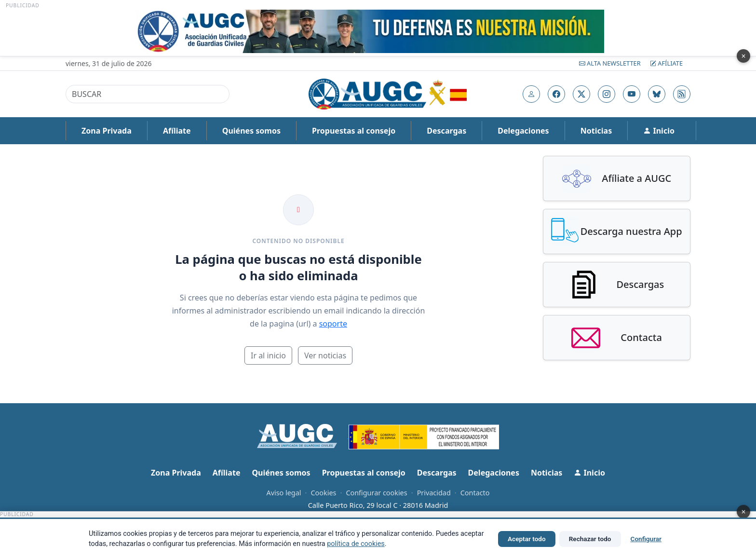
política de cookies (356, 544)
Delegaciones (523, 131)
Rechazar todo (590, 539)
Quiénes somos (251, 131)
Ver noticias (325, 355)
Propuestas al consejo (354, 131)
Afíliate (666, 63)
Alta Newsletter (611, 63)
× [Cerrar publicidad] (743, 56)
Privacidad (434, 493)
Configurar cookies (376, 493)
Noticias (596, 131)
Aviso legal (283, 493)
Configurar (646, 539)
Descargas (446, 131)
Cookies (323, 493)
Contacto (475, 493)
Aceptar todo (527, 539)
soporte (333, 324)
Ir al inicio (268, 355)
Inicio (659, 131)
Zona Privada (107, 131)
